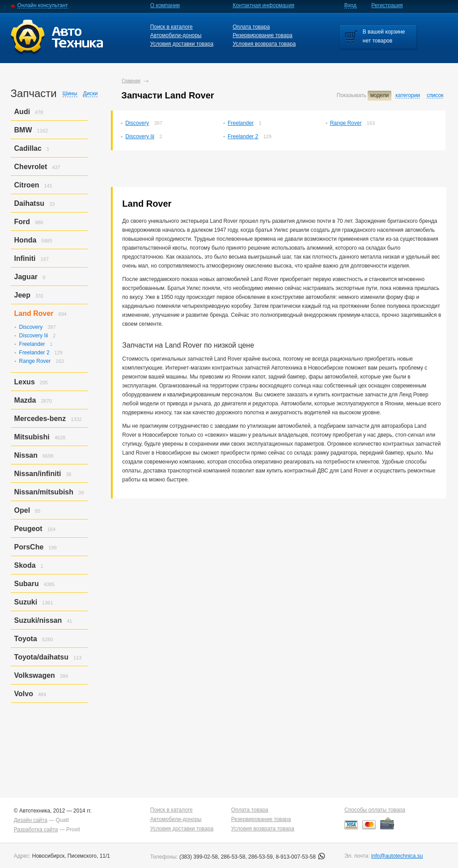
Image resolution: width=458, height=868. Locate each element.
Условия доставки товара (182, 44)
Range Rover (346, 123)
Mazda (25, 400)
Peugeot (28, 529)
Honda (25, 240)
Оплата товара (251, 27)
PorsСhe (29, 547)
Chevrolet (31, 167)
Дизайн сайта (31, 820)
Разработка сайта (36, 830)
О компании (165, 5)
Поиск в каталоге (172, 27)
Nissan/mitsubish (44, 492)
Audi (22, 112)
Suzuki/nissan (38, 620)
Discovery (137, 123)
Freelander (241, 123)
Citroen (27, 185)
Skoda (25, 565)
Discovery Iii (140, 136)
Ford (22, 222)
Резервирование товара (263, 35)
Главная (131, 81)
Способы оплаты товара (375, 810)
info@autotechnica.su (397, 856)
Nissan (26, 455)
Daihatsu (30, 203)
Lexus (25, 382)
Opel (22, 510)
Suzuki (26, 602)
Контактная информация (263, 5)
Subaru (27, 584)
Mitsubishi (32, 437)
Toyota (26, 639)
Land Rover (34, 313)
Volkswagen (35, 675)
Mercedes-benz (40, 419)
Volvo (24, 694)
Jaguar (26, 277)
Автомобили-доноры (176, 35)
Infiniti (25, 258)
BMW (23, 130)
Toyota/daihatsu (42, 657)
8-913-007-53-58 (300, 857)
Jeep (22, 295)
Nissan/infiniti (38, 474)
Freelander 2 (243, 136)
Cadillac (28, 148)
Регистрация (387, 5)
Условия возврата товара (264, 44)
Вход (350, 5)
